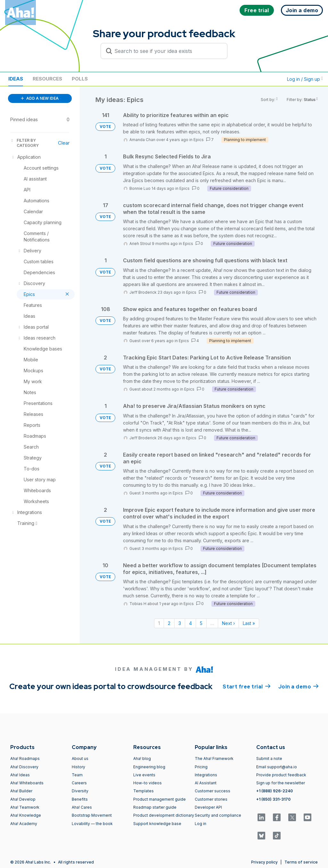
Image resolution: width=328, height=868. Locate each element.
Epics (199, 140)
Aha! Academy (24, 824)
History (78, 767)
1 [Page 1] (159, 623)
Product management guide (160, 799)
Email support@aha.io (277, 767)
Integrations (206, 775)
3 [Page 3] (180, 623)
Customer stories (211, 799)
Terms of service (301, 862)
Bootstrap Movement (92, 815)
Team (77, 775)
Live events (144, 775)
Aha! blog (142, 758)
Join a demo (299, 686)
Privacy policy (264, 862)
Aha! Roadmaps (25, 758)
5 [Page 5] (201, 623)
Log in (201, 824)
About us (80, 758)
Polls (80, 79)
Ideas (16, 79)
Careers (79, 783)
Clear (64, 143)
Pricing (201, 767)
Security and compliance (218, 815)
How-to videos (148, 783)
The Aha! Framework (214, 758)
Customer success (213, 791)
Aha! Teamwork (25, 807)
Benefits (80, 799)
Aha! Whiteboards (27, 783)
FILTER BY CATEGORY (25, 143)
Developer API (208, 807)
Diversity (80, 791)
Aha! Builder (21, 791)
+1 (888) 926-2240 (275, 791)
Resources (47, 79)
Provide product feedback (281, 775)
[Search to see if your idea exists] (167, 51)
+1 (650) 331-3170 (273, 799)
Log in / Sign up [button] (305, 79)
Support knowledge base (157, 824)
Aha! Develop (23, 799)
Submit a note (269, 758)
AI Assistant (206, 783)
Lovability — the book (92, 824)
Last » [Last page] (249, 623)
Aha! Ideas (20, 775)
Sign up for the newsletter (281, 783)
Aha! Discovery (24, 767)
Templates (143, 791)
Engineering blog (149, 767)
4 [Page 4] (190, 623)
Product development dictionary (164, 815)
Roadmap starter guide (155, 807)
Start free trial (247, 686)
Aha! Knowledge (26, 815)
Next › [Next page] (228, 623)
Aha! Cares (82, 807)
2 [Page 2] (169, 623)
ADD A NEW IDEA (40, 98)
